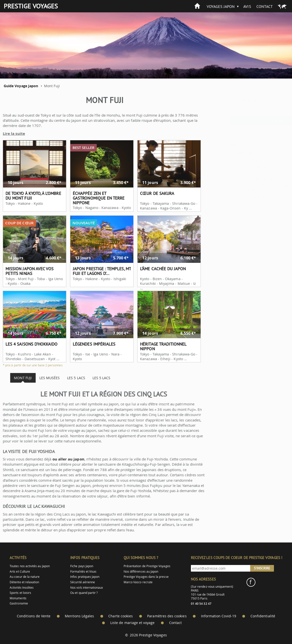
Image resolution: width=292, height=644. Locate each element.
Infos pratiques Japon (85, 577)
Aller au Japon (248, 167)
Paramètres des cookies (167, 616)
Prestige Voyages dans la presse (146, 577)
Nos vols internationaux (87, 588)
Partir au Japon (236, 160)
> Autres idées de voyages (251, 120)
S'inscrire (262, 568)
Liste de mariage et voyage (133, 623)
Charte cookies (121, 616)
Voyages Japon (221, 6)
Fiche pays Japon (82, 566)
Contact (265, 6)
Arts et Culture (20, 571)
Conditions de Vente (34, 616)
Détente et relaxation (24, 582)
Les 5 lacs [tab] (65, 378)
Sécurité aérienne (83, 582)
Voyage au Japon (232, 153)
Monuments (18, 598)
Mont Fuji (251, 204)
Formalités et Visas (83, 571)
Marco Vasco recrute (138, 582)
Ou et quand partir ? (84, 593)
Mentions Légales (79, 616)
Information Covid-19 (219, 616)
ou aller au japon (57, 459)
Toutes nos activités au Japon (30, 566)
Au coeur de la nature (25, 577)
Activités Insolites (22, 588)
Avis (247, 6)
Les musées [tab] (38, 378)
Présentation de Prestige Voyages (147, 566)
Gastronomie (19, 603)
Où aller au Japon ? (252, 197)
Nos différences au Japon (141, 571)
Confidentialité (263, 616)
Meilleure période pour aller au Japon (254, 176)
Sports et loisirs (20, 593)
